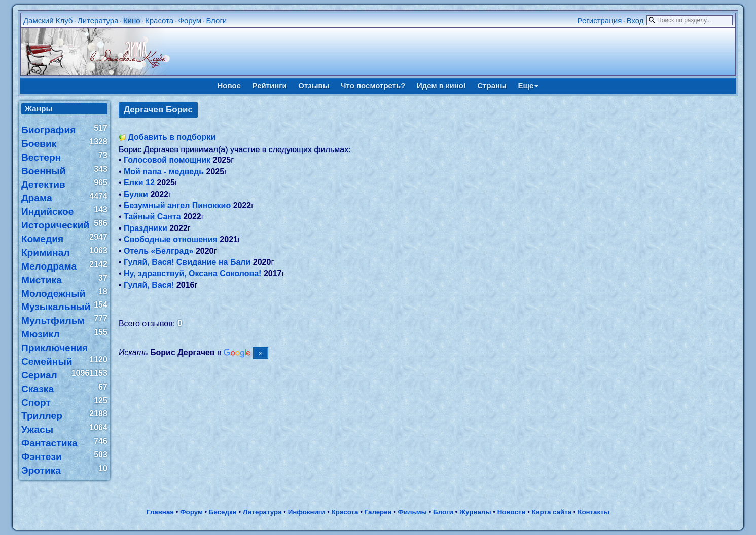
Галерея (378, 512)
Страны (492, 85)
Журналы (475, 512)
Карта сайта (552, 512)
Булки (136, 194)
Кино (132, 21)
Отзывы (314, 85)
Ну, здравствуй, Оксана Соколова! (192, 273)
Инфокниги (307, 512)
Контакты (593, 512)
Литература (98, 21)
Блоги (216, 21)
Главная (160, 512)
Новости (512, 512)
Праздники (146, 228)
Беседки (223, 512)
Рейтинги (270, 85)
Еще (528, 85)
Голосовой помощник (167, 160)
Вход (635, 21)
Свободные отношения (171, 239)
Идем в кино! (441, 85)
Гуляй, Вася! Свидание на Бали (187, 262)
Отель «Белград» (158, 251)
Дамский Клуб (48, 21)
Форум (190, 21)
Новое (229, 85)
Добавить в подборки (172, 137)
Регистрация (600, 21)
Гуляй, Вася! (149, 285)
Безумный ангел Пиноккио (177, 205)
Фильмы (412, 512)
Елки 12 (139, 183)
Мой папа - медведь (164, 171)
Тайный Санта (152, 217)
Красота (159, 21)
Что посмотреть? (373, 85)
